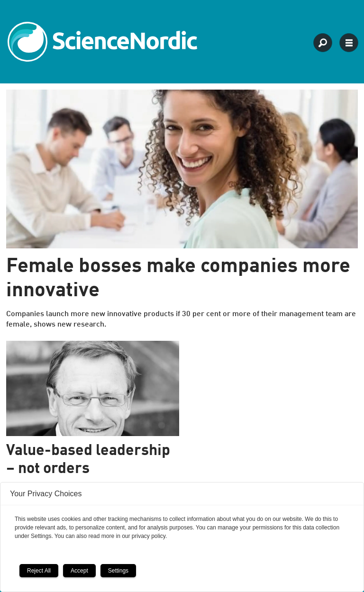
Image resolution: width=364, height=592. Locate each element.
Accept (79, 571)
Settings (118, 571)
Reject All (39, 571)
